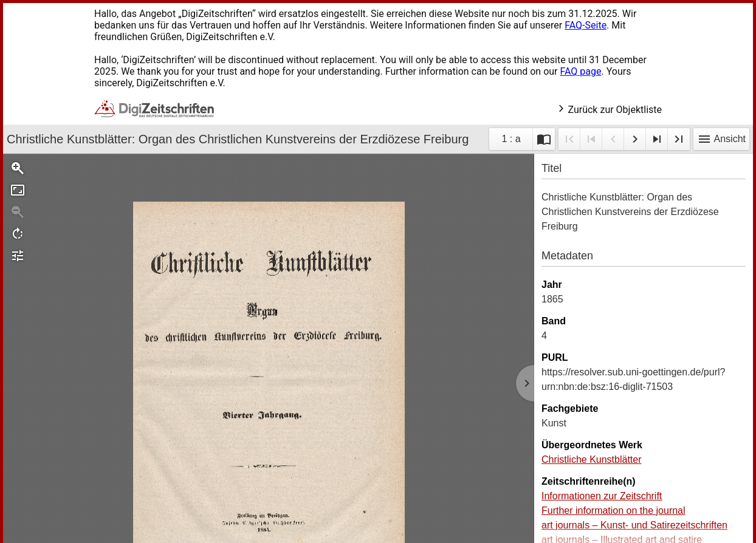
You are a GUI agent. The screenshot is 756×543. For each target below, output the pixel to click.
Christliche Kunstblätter (592, 459)
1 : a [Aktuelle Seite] (511, 139)
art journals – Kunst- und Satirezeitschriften (634, 525)
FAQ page (580, 71)
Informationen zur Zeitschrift (602, 496)
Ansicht (721, 139)
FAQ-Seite (586, 25)
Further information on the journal (613, 511)
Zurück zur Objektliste (609, 110)
